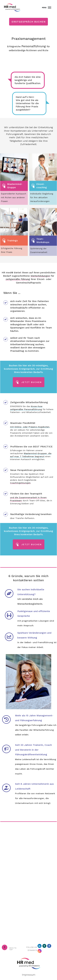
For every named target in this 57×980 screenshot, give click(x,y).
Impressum (29, 975)
